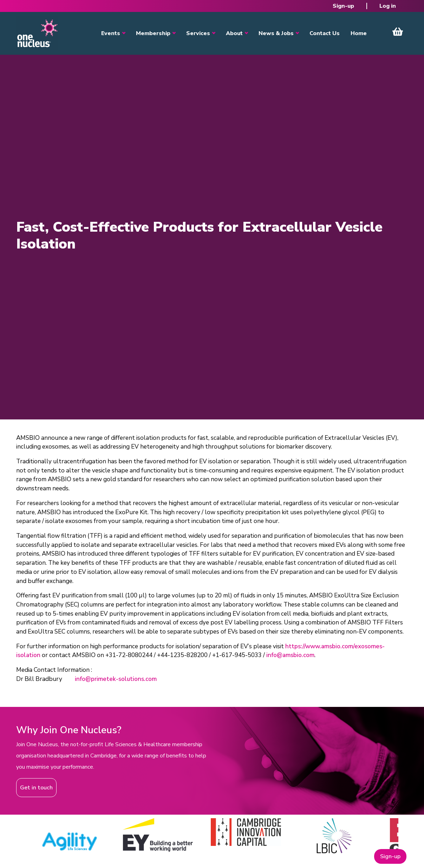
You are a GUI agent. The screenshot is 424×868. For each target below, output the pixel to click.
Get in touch (36, 788)
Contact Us (325, 33)
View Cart (398, 32)
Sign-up (343, 6)
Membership (153, 33)
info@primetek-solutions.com (116, 679)
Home (359, 33)
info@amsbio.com (290, 655)
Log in (388, 6)
